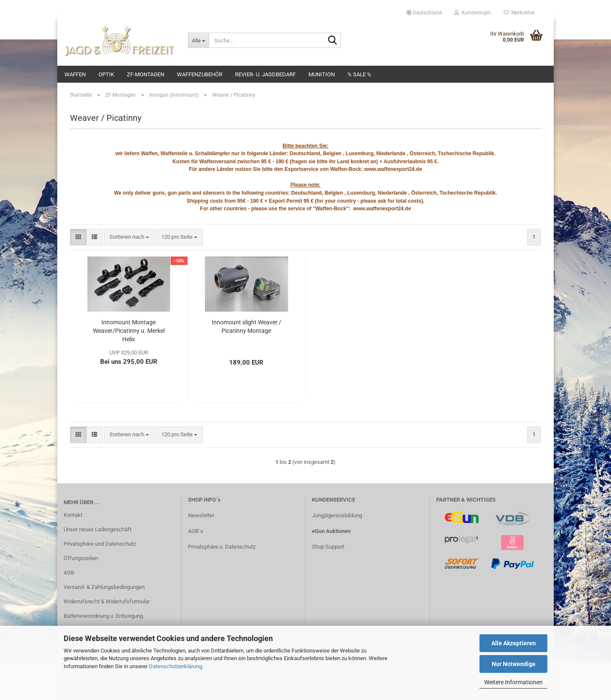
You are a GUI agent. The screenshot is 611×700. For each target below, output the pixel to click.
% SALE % (359, 74)
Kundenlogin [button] (473, 13)
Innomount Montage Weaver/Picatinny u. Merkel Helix (129, 331)
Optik (106, 74)
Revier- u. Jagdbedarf (265, 74)
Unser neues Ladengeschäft (98, 529)
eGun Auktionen (331, 531)
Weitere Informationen (513, 682)
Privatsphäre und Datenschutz (100, 544)
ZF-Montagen (146, 74)
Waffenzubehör (200, 74)
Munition (322, 74)
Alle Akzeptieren (514, 643)
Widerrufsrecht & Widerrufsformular (107, 601)
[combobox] (129, 237)
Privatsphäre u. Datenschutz (222, 547)
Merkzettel (519, 13)
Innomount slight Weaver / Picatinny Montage (247, 326)
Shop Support (328, 547)
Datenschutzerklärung (175, 666)
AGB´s (196, 531)
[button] (424, 13)
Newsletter (201, 515)
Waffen (75, 74)
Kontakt (73, 515)
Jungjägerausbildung (337, 515)
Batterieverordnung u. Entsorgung (103, 616)
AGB (69, 573)
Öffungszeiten (81, 558)
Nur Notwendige (514, 664)
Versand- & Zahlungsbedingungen (104, 587)
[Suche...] (198, 40)
